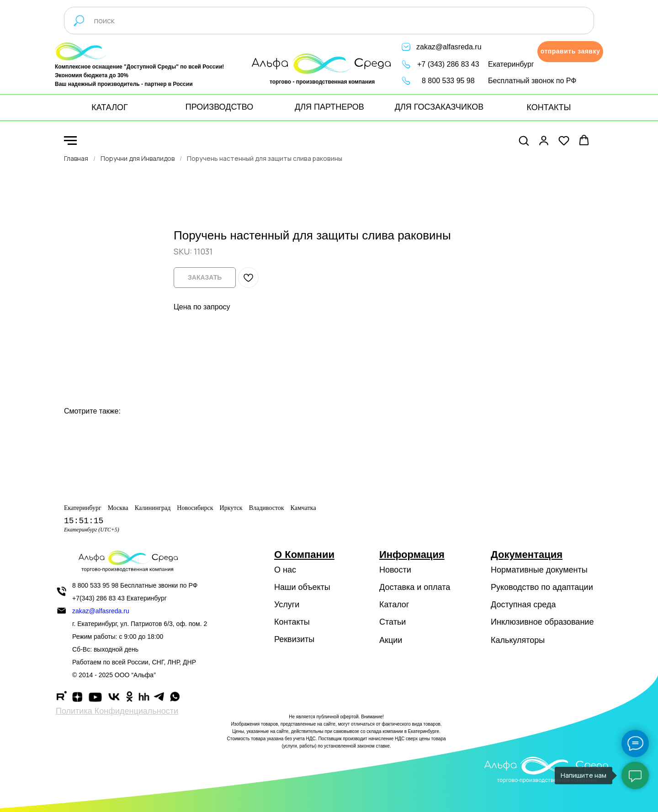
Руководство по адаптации (542, 587)
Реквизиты (294, 639)
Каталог (394, 605)
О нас (285, 570)
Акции (391, 640)
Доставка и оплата (415, 587)
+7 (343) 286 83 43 (448, 64)
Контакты (292, 622)
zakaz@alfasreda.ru (449, 47)
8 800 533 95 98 (448, 81)
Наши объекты (302, 587)
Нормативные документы (539, 570)
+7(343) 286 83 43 (98, 598)
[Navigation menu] (70, 141)
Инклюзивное (517, 622)
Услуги (287, 605)
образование (569, 622)
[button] (570, 52)
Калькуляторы (518, 640)
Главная (76, 158)
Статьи (393, 622)
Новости (395, 570)
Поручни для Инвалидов (138, 158)
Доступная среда (523, 605)
